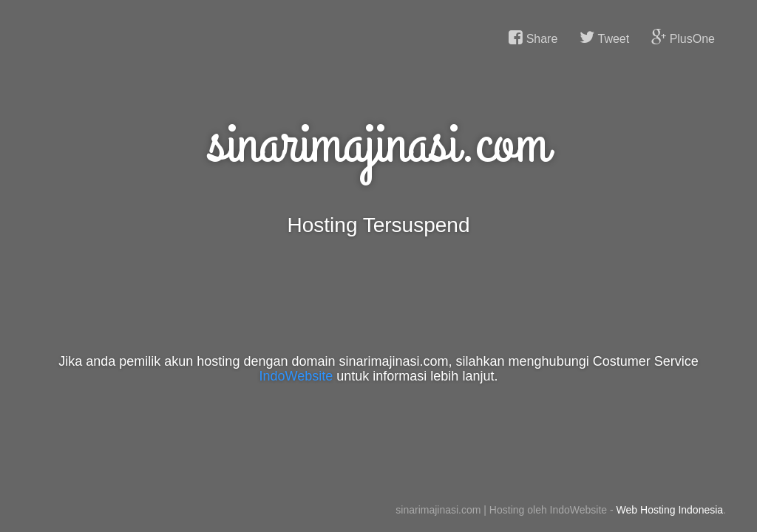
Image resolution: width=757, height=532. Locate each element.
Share (533, 38)
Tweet (604, 38)
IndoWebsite (296, 376)
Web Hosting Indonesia (670, 510)
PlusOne (683, 38)
